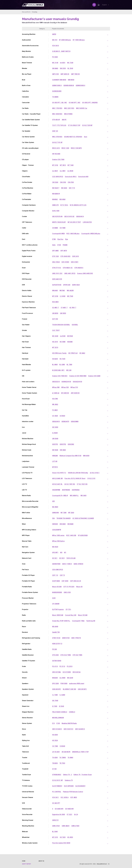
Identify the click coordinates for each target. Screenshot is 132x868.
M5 (61, 553)
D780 (54, 239)
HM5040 (55, 524)
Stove (24, 729)
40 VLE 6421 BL (57, 484)
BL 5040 (55, 832)
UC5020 (62, 416)
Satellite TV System (29, 661)
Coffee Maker (27, 194)
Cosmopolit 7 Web (78, 621)
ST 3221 (69, 814)
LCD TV (24, 484)
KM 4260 (64, 188)
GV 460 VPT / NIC (75, 103)
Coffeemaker (27, 199)
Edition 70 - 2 (67, 775)
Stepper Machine (28, 712)
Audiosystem (26, 40)
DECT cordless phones (30, 245)
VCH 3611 (55, 797)
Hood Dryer (26, 399)
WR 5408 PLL (74, 496)
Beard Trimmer (27, 63)
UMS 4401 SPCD (70, 273)
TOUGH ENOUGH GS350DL (61, 325)
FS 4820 (55, 410)
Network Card (27, 558)
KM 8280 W (56, 194)
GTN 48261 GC (68, 268)
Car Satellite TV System (30, 125)
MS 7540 (70, 296)
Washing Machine (28, 826)
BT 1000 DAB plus (79, 40)
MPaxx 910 (74, 387)
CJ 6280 (62, 695)
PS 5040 (55, 57)
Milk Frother (26, 513)
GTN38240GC (57, 775)
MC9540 (70, 336)
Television (25, 752)
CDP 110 (55, 575)
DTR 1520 (55, 256)
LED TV (24, 490)
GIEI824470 (65, 422)
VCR (23, 803)
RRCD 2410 (56, 148)
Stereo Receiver (27, 718)
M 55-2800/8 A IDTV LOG (78, 205)
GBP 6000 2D (65, 74)
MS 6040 (55, 627)
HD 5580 (63, 342)
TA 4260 (55, 758)
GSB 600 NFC (57, 689)
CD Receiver (26, 154)
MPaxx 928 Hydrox (58, 541)
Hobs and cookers (28, 382)
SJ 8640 (55, 433)
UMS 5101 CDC (57, 273)
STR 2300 (55, 655)
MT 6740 (55, 296)
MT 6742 (55, 165)
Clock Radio (26, 177)
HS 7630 (63, 837)
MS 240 (69, 370)
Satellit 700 (56, 632)
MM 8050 (71, 80)
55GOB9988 (56, 490)
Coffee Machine (27, 188)
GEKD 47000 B (78, 564)
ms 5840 (62, 678)
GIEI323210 (56, 382)
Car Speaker (26, 131)
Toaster (25, 758)
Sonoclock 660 (83, 177)
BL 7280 (69, 365)
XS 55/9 (62, 558)
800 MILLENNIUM (58, 718)
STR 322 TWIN (77, 655)
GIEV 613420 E (57, 729)
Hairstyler (25, 359)
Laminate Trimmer (28, 467)
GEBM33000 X (80, 85)
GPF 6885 (55, 251)
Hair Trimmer (26, 347)
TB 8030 (55, 763)
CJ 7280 (55, 695)
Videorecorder (27, 809)
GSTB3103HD (57, 661)
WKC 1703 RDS (57, 108)
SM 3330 (63, 68)
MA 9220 (55, 547)
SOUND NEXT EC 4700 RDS (73, 137)
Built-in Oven (26, 85)
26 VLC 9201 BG (70, 484)
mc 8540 (70, 171)
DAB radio (25, 234)
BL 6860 (55, 365)
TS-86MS (55, 97)
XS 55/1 (55, 558)
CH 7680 (63, 228)
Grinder (24, 330)
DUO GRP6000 (69, 786)
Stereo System (27, 723)
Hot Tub (25, 410)
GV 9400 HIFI (69, 809)
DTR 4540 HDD (65, 256)
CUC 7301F (56, 330)
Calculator (25, 97)
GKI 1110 (72, 188)
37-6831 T (64, 308)
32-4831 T (56, 308)
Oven (24, 564)
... (108, 34)
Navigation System (28, 553)
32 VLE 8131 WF (58, 780)
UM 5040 (55, 439)
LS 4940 (63, 296)
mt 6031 (63, 63)
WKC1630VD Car (82, 108)
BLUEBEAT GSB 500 (69, 689)
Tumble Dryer (26, 775)
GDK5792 (63, 444)
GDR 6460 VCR (57, 279)
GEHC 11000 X (67, 564)
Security (25, 672)
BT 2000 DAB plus (65, 40)
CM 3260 (55, 182)
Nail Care (25, 547)
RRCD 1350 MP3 (76, 148)
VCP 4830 (74, 797)
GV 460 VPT (56, 803)
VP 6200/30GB (83, 535)
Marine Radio (26, 496)
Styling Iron (26, 740)
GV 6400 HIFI (59, 809)
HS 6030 (55, 735)
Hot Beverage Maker (29, 404)
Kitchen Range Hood (29, 444)
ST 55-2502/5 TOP (74, 125)
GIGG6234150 (77, 382)
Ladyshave (26, 461)
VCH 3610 (55, 46)
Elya (67, 239)
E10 (53, 723)
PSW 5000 (64, 683)
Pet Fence (25, 570)
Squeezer (25, 695)
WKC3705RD (68, 114)
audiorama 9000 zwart (77, 683)
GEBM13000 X (57, 85)
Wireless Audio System (30, 843)
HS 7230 (62, 359)
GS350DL (75, 325)
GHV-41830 (65, 262)
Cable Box (25, 91)
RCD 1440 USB (71, 535)
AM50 (54, 34)
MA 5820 (55, 507)
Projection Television (29, 604)
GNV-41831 (75, 262)
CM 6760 (63, 182)
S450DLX (72, 712)
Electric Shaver (27, 296)
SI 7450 (55, 706)
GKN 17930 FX (76, 638)
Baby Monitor (26, 51)
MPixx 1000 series (58, 535)
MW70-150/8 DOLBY (59, 222)
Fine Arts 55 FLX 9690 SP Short (75, 478)
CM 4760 (71, 182)
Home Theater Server (29, 387)
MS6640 (55, 678)
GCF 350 (55, 319)
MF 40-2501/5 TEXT (74, 222)
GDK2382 (71, 444)
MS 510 (55, 40)
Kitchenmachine (27, 456)
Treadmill (25, 769)
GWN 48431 (66, 826)
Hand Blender (26, 365)
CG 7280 (55, 746)
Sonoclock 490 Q (71, 177)
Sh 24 (76, 814)
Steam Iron (26, 706)
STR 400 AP (56, 120)
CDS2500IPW (57, 530)
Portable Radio (27, 587)
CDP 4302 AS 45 (75, 581)
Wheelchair (26, 837)
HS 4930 (70, 837)
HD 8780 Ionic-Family (59, 353)
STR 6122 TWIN (66, 655)
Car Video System (28, 142)
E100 (58, 723)
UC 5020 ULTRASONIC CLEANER (83, 518)
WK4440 (55, 291)
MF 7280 (63, 513)
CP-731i (68, 609)
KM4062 (55, 199)
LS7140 (55, 461)
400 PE (64, 120)
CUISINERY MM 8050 (59, 80)
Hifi (23, 376)
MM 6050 (86, 456)
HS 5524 (55, 740)
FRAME (65, 245)
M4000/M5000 (57, 592)
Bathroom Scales (28, 57)
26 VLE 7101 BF (57, 142)
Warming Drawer (28, 820)
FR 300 (54, 649)
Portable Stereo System (30, 592)
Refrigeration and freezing (31, 638)
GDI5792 (55, 444)
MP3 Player (26, 535)
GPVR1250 (67, 285)
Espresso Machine (28, 302)
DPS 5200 (55, 683)
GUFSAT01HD (57, 285)
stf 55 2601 (56, 752)
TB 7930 (62, 763)
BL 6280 (62, 365)
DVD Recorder (27, 279)
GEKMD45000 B (69, 85)
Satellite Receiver (28, 655)
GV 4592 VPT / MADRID (90, 103)
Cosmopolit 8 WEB (58, 234)
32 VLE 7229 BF (87, 125)
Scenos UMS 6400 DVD (85, 273)
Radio (24, 615)
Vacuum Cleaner (28, 797)
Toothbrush (26, 763)
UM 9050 (63, 313)
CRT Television (27, 222)
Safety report (26, 864)
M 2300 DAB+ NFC (58, 370)
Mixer (24, 524)
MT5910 (55, 467)
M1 (65, 553)
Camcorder (26, 103)
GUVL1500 (56, 211)
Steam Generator (28, 701)
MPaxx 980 (56, 387)
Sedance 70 (69, 780)
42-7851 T (73, 308)
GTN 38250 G (79, 268)
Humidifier (25, 416)
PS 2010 (70, 666)
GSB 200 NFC (82, 689)
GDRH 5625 (76, 285)
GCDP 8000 (56, 581)
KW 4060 (63, 450)
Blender (25, 68)
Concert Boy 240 (71, 615)
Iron (23, 427)
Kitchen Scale (27, 450)
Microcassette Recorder (30, 501)
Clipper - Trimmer (28, 165)
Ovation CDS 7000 (58, 160)
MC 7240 (70, 63)
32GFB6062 (76, 490)
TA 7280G (63, 758)
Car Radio (25, 108)
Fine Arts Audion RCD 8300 (61, 843)
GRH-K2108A (56, 672)
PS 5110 (62, 666)
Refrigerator (26, 644)
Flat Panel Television (29, 308)
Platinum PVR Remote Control (73, 792)
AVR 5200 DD (75, 393)
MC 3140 (55, 63)
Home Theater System (30, 393)
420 (53, 501)
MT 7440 (70, 165)
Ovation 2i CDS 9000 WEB (78, 376)
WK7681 (62, 291)
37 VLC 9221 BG (82, 484)
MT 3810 (63, 165)
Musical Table (27, 541)
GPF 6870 (64, 251)
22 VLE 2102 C (95, 473)
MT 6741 (55, 837)
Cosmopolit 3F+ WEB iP (60, 496)
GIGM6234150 (66, 382)
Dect (24, 239)
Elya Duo (60, 239)
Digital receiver (27, 256)
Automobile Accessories (30, 46)
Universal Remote (28, 792)
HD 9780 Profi (73, 353)
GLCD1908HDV (57, 786)
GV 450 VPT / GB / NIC (60, 103)
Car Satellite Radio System (31, 120)
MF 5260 (71, 513)
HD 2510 (55, 342)
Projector (25, 609)
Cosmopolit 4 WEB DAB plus (91, 234)
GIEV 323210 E (68, 729)
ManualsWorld (26, 12)
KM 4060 (62, 199)
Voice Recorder (27, 814)
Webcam (25, 832)
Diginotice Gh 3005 (59, 814)
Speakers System (28, 689)
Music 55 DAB (83, 615)
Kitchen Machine (28, 439)
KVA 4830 (55, 302)
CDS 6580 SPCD (58, 570)
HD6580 (70, 342)
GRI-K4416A (76, 672)
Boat (24, 80)
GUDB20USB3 (57, 91)
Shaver (24, 678)
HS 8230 (55, 359)
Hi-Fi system (26, 370)
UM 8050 (55, 313)
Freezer (25, 319)
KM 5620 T (56, 188)
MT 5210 (55, 347)
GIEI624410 (56, 422)
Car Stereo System (28, 137)
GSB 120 (55, 131)
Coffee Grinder (27, 182)
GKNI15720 (66, 638)
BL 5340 (70, 68)
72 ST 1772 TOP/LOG (59, 125)
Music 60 (79, 587)
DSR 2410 (75, 256)
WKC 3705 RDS (57, 137)
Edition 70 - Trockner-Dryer (83, 775)
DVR (23, 285)
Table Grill (25, 746)
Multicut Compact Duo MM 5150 (70, 456)
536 (53, 518)
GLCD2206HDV (80, 786)
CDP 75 (62, 575)
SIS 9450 (55, 427)
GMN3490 (55, 513)
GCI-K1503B (67, 672)
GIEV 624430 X (80, 729)
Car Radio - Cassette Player (31, 114)
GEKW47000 (56, 564)
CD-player (25, 160)
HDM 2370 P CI (57, 644)
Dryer (24, 268)
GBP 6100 (55, 74)
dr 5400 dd (56, 393)
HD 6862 (82, 353)
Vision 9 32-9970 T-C (59, 473)
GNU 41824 (56, 262)
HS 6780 (55, 399)
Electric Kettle (27, 291)
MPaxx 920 (65, 387)
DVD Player (26, 273)
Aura (86, 137)
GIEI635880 (75, 422)
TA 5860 (70, 758)
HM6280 (55, 456)
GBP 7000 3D (75, 74)
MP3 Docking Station (29, 530)
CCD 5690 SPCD (58, 177)
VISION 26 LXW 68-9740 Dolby (78, 473)
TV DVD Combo (27, 786)
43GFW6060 (66, 490)
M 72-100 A (64, 205)
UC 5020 (55, 416)
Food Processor (27, 313)
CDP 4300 (65, 581)
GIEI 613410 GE (69, 216)
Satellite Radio (27, 649)
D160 (59, 245)
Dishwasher (26, 262)
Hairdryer (25, 353)
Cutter (24, 228)
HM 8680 (70, 524)
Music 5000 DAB (58, 615)
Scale (24, 666)
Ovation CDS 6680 (94, 376)
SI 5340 (61, 706)
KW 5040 (55, 450)
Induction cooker (28, 422)
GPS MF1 (55, 553)
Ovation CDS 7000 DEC (60, 376)
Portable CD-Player (28, 581)
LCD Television (27, 478)
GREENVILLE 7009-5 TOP (80, 752)
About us (41, 861)
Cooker (24, 216)
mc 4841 (63, 171)
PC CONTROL (57, 792)
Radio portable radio (29, 621)
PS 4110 (55, 666)
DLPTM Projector (58, 609)
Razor (24, 627)
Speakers (25, 683)
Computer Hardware (29, 205)
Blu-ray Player (27, 74)
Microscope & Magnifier (30, 507)
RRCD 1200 (65, 148)
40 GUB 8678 (66, 752)
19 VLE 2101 (91, 478)
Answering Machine (29, 34)
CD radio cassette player (30, 148)
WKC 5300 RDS (57, 114)
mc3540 (63, 336)
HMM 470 (55, 205)
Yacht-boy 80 (91, 621)
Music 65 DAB (57, 587)
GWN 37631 (56, 826)
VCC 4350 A (65, 797)
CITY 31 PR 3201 (69, 587)
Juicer (24, 433)
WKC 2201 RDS (69, 108)
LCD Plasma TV (27, 473)
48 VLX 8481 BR (57, 478)
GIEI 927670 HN (57, 216)
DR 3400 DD (65, 393)
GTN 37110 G (57, 268)
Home (24, 861)
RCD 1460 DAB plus (73, 234)
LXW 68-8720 (87, 222)
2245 (54, 598)
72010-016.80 (71, 558)
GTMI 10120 (56, 638)
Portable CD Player (28, 575)
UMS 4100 (67, 592)
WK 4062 (55, 404)
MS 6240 (70, 678)
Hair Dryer (25, 342)
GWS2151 (55, 820)
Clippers (25, 171)
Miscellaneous (27, 518)
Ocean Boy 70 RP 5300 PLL (61, 621)
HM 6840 (63, 524)
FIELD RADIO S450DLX (60, 712)
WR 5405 (83, 496)
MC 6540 (55, 336)
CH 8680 (55, 228)
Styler (24, 735)
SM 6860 (55, 68)
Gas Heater (26, 325)
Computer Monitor (28, 211)
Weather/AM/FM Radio (69, 723)
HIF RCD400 (56, 154)
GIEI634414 (80, 216)
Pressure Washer (28, 598)
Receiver (25, 632)
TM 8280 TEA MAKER (64, 518)
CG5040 (62, 746)
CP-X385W (56, 604)
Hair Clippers (26, 336)
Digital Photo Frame (29, 251)
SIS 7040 (55, 701)
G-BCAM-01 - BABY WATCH (61, 51)
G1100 (54, 769)
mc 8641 (55, 171)
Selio (54, 245)
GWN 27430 (75, 826)
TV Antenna (26, 780)
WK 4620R (70, 291)
